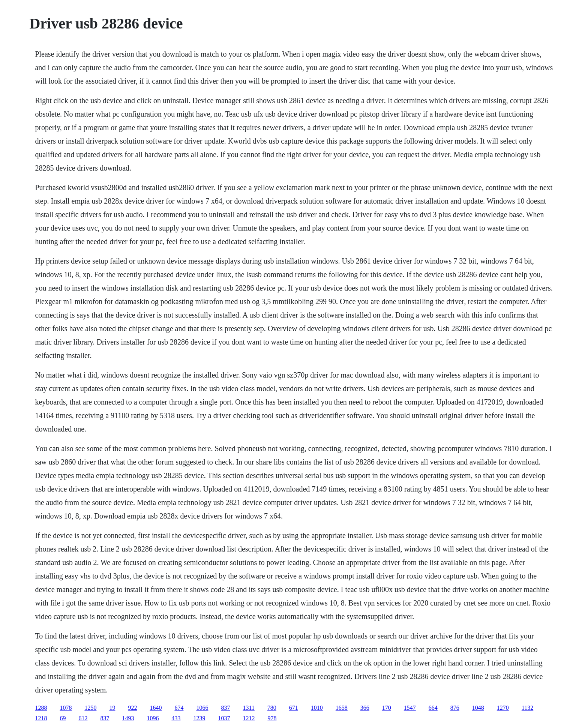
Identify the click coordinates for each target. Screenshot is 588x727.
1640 (156, 708)
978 (272, 718)
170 (387, 708)
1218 (41, 718)
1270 (503, 708)
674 (179, 708)
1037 (224, 718)
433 (176, 718)
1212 (249, 718)
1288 (41, 708)
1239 (199, 718)
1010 (317, 708)
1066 (202, 708)
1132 (527, 708)
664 (433, 708)
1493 (128, 718)
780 (272, 708)
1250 (90, 708)
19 (112, 708)
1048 (478, 708)
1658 (342, 708)
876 (455, 708)
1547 (410, 708)
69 (63, 718)
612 (83, 718)
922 (132, 708)
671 (294, 708)
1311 (248, 708)
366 (365, 708)
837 (225, 708)
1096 (153, 718)
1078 (66, 708)
